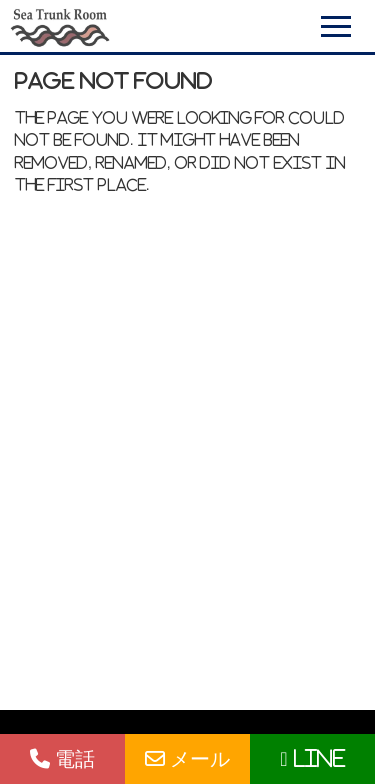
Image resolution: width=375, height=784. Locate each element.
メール (187, 758)
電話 (62, 758)
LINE (312, 758)
